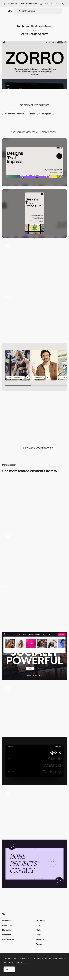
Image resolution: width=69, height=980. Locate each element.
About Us (40, 939)
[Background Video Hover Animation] (34, 265)
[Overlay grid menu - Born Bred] (34, 554)
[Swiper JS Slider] (34, 367)
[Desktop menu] (34, 503)
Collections (7, 925)
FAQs (38, 935)
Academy (40, 920)
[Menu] (34, 708)
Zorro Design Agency (34, 34)
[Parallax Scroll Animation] (34, 418)
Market (39, 930)
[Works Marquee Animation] (34, 316)
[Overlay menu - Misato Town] (34, 604)
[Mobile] (34, 213)
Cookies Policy (21, 963)
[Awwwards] (10, 11)
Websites (6, 920)
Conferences (8, 939)
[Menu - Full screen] (34, 864)
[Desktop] (34, 162)
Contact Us (41, 944)
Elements (6, 930)
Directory (6, 935)
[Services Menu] (34, 656)
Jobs (38, 925)
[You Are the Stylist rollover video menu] (34, 812)
